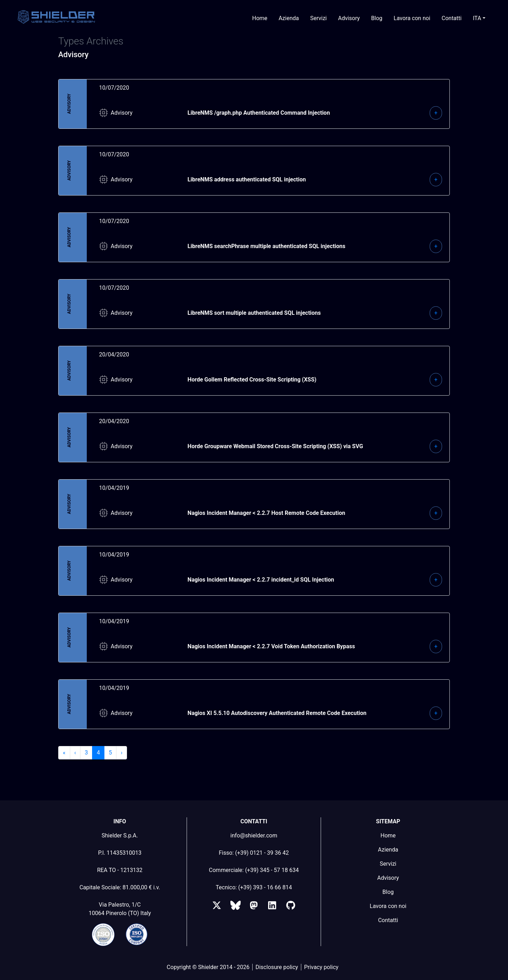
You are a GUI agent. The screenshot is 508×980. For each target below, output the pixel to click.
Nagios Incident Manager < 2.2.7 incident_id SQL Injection (261, 580)
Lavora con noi (412, 18)
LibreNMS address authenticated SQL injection (247, 179)
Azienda (289, 18)
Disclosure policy (277, 967)
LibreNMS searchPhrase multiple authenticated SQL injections (267, 246)
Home (260, 18)
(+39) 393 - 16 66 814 (265, 887)
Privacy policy (321, 967)
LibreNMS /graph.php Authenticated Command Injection (259, 113)
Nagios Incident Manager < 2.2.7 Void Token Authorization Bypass (271, 646)
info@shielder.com (254, 835)
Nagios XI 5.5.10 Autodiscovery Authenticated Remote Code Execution (277, 713)
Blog (377, 18)
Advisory (349, 18)
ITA (477, 18)
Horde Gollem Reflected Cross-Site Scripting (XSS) (252, 380)
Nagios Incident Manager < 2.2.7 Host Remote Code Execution (267, 513)
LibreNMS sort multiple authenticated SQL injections (254, 313)
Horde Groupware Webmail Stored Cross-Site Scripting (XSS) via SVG (276, 446)
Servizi (318, 18)
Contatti (452, 18)
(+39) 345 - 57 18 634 (272, 870)
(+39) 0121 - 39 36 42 (262, 853)
